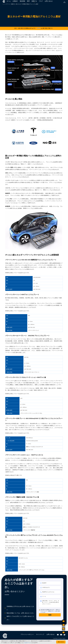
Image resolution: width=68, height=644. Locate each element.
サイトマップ (40, 638)
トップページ (7, 7)
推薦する (34, 3)
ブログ (40, 3)
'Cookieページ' (27, 643)
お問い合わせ (48, 3)
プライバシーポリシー (27, 638)
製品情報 (22, 3)
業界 (28, 3)
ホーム (8, 3)
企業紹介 (15, 3)
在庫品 (39, 32)
